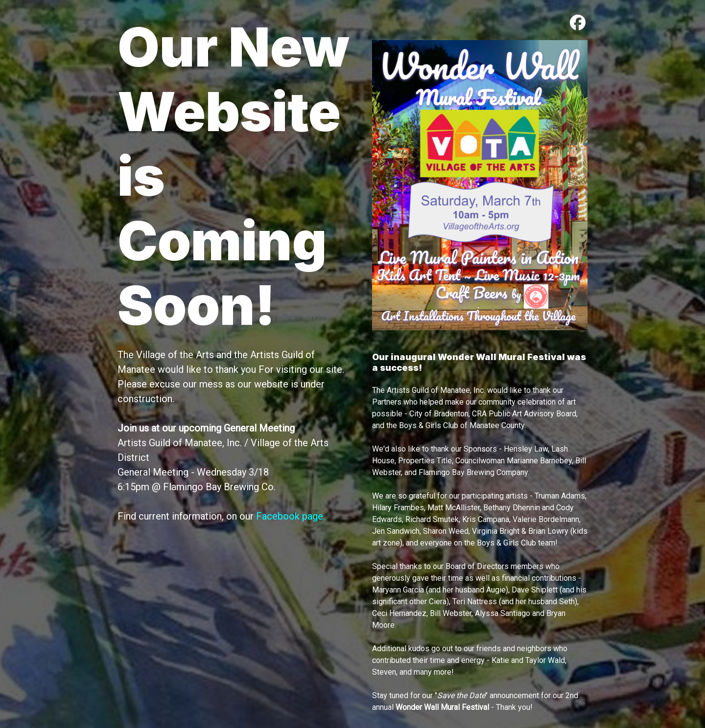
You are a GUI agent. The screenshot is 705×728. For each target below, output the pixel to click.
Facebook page (290, 516)
